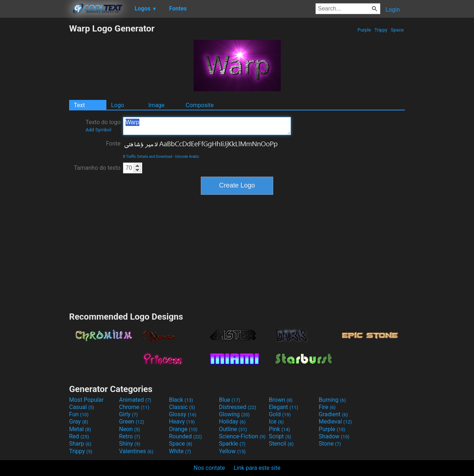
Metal (80, 429)
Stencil (281, 444)
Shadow (334, 436)
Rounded (185, 436)
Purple (364, 30)
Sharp (80, 444)
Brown (281, 400)
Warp (207, 126)
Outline (233, 429)
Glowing (234, 414)
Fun (79, 414)
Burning (332, 400)
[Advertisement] (34, 132)
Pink (280, 429)
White (180, 451)
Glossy (183, 414)
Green (132, 422)
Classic (182, 407)
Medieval (335, 422)
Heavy (182, 422)
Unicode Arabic (187, 157)
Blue (230, 400)
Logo (118, 105)
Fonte (113, 144)
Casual (82, 407)
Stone (330, 444)
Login (393, 10)
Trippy (381, 30)
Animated (135, 400)
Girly (128, 414)
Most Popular (86, 400)
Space (397, 30)
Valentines (136, 451)
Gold (280, 414)
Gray (79, 422)
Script (280, 436)
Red (79, 436)
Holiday (232, 422)
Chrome (134, 407)
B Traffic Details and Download (148, 157)
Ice (276, 422)
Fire (327, 407)
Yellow (232, 451)
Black (181, 400)
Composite (200, 105)
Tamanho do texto (97, 168)
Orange (183, 429)
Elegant (283, 407)
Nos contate (209, 468)
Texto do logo (103, 126)
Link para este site (257, 468)
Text (79, 105)
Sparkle (232, 444)
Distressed (238, 407)
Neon (130, 429)
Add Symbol (98, 130)
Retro (130, 436)
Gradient (333, 414)
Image (156, 105)
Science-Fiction (242, 436)
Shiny (130, 444)
